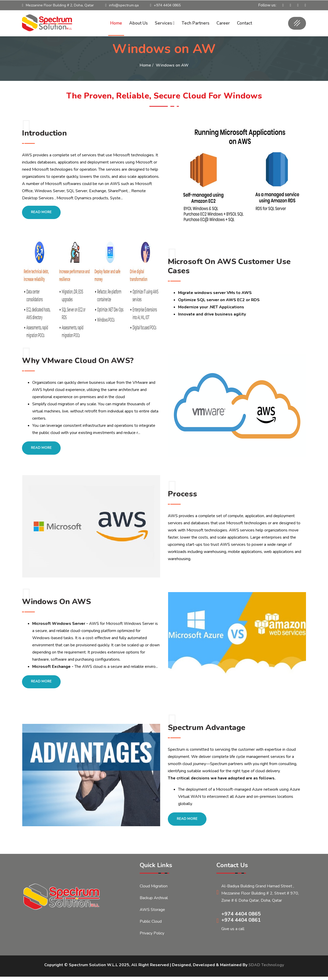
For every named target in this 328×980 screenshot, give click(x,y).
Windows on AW (172, 65)
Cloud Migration (154, 889)
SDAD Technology (266, 968)
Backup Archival (154, 901)
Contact (244, 23)
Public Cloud (151, 925)
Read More (42, 213)
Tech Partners (195, 23)
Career (223, 23)
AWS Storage (152, 913)
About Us (138, 23)
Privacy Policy (152, 937)
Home (116, 23)
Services (165, 23)
